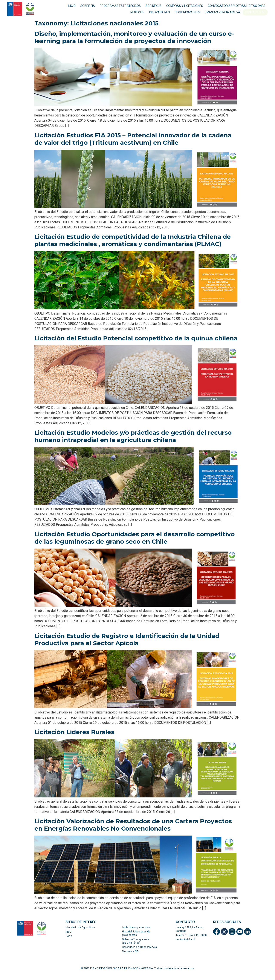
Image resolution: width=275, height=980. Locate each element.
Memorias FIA (130, 957)
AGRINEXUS (154, 9)
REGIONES (137, 15)
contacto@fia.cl (185, 945)
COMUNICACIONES (187, 15)
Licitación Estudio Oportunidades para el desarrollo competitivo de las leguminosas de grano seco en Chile (134, 544)
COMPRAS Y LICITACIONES (185, 9)
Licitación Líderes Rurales (74, 738)
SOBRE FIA (88, 9)
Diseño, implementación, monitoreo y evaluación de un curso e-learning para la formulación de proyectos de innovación (134, 43)
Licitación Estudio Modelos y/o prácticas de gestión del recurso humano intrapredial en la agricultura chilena (133, 442)
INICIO (72, 9)
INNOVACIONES (160, 15)
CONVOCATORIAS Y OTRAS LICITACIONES (237, 9)
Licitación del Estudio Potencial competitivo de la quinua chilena (136, 344)
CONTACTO (253, 15)
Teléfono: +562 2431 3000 (191, 941)
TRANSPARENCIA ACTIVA (223, 15)
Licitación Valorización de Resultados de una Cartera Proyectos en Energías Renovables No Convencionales (133, 831)
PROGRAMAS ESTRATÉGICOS (120, 9)
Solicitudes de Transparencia (139, 953)
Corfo (69, 942)
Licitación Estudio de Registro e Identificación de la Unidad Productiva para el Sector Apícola (127, 645)
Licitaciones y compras (136, 933)
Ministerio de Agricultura (80, 933)
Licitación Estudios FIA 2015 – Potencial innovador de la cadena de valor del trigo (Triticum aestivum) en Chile (133, 145)
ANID (68, 938)
